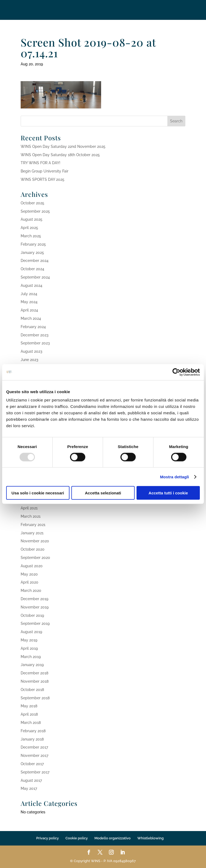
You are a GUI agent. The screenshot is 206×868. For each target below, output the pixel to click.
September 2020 (35, 558)
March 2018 (31, 723)
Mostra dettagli (174, 477)
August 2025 (32, 219)
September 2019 (35, 623)
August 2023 (32, 351)
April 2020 (30, 582)
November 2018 (35, 681)
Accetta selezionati (103, 493)
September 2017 (35, 772)
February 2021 (33, 525)
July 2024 (29, 294)
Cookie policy (77, 838)
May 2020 (29, 574)
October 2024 (32, 269)
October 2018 (32, 690)
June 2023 (30, 360)
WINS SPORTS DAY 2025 (43, 179)
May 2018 (29, 706)
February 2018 (33, 731)
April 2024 (29, 310)
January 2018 (32, 739)
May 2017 (29, 788)
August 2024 (32, 285)
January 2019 (32, 665)
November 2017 (34, 756)
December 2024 (35, 261)
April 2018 (29, 714)
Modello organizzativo (113, 838)
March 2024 (31, 318)
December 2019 (34, 599)
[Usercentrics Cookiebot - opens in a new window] (176, 372)
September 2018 (35, 698)
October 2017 (32, 764)
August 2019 (31, 632)
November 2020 (35, 541)
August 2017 (31, 780)
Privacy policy (47, 838)
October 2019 (32, 615)
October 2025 (32, 203)
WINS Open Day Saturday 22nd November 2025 (63, 146)
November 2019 (35, 607)
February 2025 (33, 244)
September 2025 (35, 211)
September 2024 (35, 277)
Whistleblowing (150, 838)
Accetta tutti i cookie (168, 493)
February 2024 (33, 327)
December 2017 (34, 747)
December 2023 (35, 335)
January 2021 (32, 533)
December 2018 (34, 673)
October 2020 (33, 549)
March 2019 (31, 657)
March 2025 (31, 236)
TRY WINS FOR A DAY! (41, 163)
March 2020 (31, 591)
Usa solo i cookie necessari (38, 493)
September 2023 (35, 343)
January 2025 (32, 253)
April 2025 (29, 228)
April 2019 (29, 648)
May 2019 (29, 640)
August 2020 (32, 566)
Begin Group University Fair (45, 171)
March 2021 (31, 516)
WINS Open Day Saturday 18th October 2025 (60, 155)
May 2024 (29, 302)
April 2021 (29, 508)
